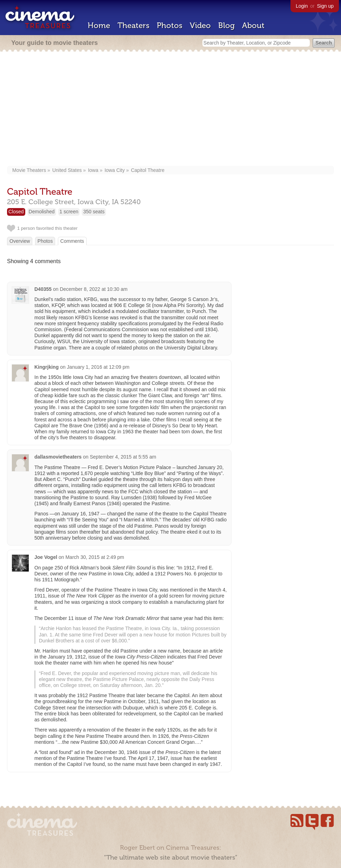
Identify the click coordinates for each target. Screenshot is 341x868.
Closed (16, 212)
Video (200, 25)
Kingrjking (46, 367)
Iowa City (115, 170)
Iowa (93, 170)
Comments (72, 241)
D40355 (43, 289)
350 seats (94, 212)
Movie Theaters (29, 170)
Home (99, 25)
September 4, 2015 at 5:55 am (123, 457)
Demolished (42, 212)
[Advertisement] (170, 109)
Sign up (325, 6)
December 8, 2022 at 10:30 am (93, 289)
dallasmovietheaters (58, 457)
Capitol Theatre (148, 170)
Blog (226, 25)
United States (67, 170)
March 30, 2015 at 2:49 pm (95, 557)
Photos (170, 25)
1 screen (69, 212)
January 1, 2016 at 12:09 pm (98, 367)
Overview (20, 241)
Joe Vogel (46, 557)
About (253, 25)
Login (302, 6)
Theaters (133, 25)
